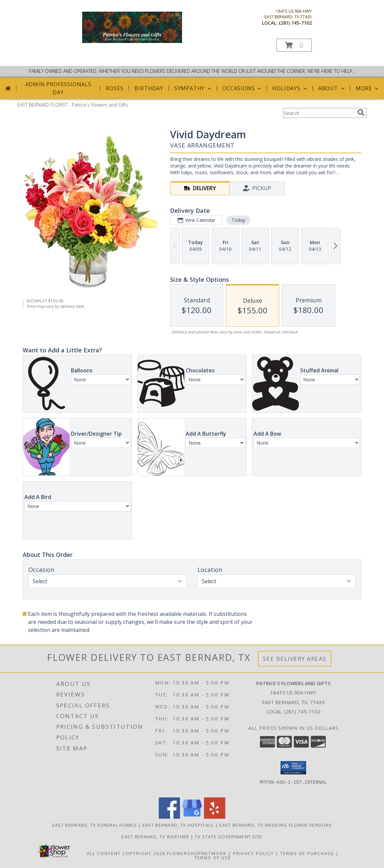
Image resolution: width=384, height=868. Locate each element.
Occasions (242, 88)
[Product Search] (319, 113)
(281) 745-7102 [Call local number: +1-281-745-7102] (295, 23)
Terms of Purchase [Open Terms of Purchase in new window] (307, 853)
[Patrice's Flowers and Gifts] (132, 41)
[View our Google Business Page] (192, 817)
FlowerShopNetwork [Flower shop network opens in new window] (197, 853)
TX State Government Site (228, 837)
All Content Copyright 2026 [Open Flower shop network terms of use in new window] (126, 853)
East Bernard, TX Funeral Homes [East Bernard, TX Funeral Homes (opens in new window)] (95, 825)
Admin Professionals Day (58, 88)
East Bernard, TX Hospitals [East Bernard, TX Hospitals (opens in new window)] (178, 825)
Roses (115, 88)
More (368, 88)
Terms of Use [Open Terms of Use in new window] (213, 858)
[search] (361, 113)
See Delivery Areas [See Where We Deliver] (295, 659)
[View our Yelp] (215, 817)
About (332, 88)
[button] (294, 45)
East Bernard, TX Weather (155, 837)
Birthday (149, 88)
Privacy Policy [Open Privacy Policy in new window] (253, 853)
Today (238, 220)
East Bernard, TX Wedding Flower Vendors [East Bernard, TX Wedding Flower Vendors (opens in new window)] (276, 825)
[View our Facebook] (169, 817)
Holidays (290, 88)
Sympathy (193, 88)
